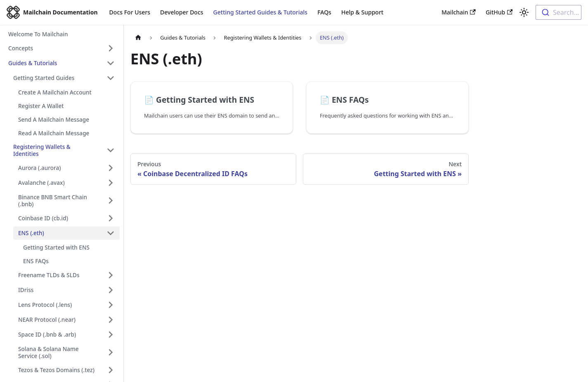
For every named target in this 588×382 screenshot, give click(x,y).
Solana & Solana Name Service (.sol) (48, 352)
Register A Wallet (41, 106)
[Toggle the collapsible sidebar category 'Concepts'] (111, 48)
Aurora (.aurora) (40, 168)
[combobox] (558, 12)
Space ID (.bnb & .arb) (47, 334)
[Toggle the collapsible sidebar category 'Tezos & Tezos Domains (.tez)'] (111, 370)
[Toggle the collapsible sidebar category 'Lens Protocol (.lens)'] (111, 305)
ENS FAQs (36, 261)
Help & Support (362, 12)
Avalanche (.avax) (41, 183)
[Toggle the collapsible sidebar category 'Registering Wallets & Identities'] (111, 150)
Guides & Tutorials (33, 63)
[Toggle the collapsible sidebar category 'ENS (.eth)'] (111, 233)
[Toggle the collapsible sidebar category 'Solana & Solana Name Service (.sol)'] (111, 352)
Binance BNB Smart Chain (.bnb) (53, 200)
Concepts (21, 48)
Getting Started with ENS (56, 247)
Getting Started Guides (44, 78)
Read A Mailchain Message (54, 133)
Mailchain (459, 12)
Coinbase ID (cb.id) (43, 218)
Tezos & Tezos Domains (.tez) (56, 370)
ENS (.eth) (31, 233)
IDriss (26, 290)
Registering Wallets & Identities (42, 150)
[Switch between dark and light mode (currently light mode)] (524, 12)
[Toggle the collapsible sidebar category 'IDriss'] (111, 290)
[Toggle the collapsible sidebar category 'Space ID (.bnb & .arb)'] (111, 335)
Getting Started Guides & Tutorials (261, 12)
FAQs (324, 12)
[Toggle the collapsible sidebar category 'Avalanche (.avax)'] (111, 183)
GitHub (499, 12)
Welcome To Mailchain (38, 34)
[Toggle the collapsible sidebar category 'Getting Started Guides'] (111, 78)
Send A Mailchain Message (54, 119)
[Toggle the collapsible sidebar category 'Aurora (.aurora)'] (111, 168)
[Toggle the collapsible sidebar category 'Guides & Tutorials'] (111, 63)
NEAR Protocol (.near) (47, 320)
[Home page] (138, 38)
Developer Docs (182, 12)
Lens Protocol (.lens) (45, 305)
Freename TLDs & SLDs (49, 275)
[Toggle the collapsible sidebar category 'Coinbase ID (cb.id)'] (111, 218)
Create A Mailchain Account (55, 92)
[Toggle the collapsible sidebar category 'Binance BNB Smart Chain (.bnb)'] (111, 200)
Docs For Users (130, 12)
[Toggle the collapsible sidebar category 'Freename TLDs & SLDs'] (111, 275)
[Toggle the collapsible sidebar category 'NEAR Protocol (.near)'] (111, 320)
